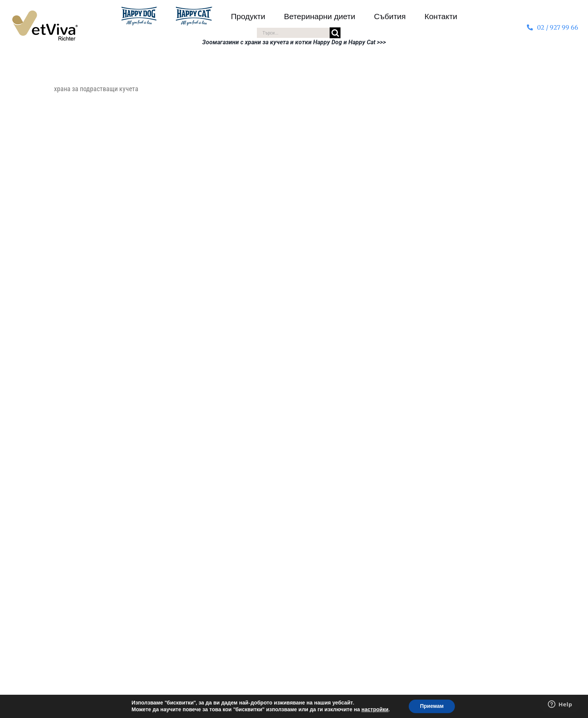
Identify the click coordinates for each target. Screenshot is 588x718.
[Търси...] (293, 33)
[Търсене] (335, 33)
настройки (375, 710)
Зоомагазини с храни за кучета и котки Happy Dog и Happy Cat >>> (294, 42)
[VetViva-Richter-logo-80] (45, 14)
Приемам (432, 706)
